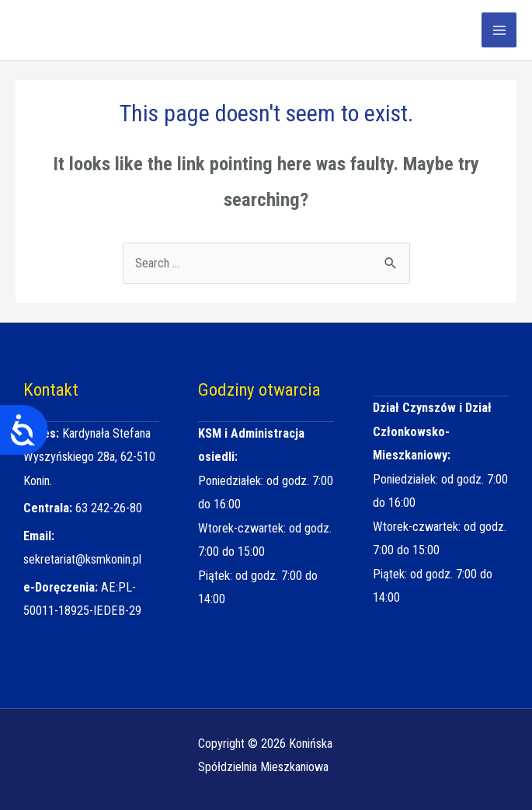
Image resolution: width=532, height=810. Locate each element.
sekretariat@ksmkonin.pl (82, 559)
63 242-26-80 (109, 508)
